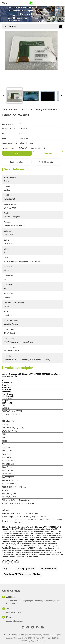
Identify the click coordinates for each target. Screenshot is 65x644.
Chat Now (48, 153)
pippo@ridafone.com (15, 621)
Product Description (46, 162)
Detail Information (16, 162)
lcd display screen (25, 569)
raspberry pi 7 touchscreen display (22, 574)
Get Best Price (17, 153)
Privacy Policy (10, 635)
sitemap (21, 635)
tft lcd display (48, 569)
